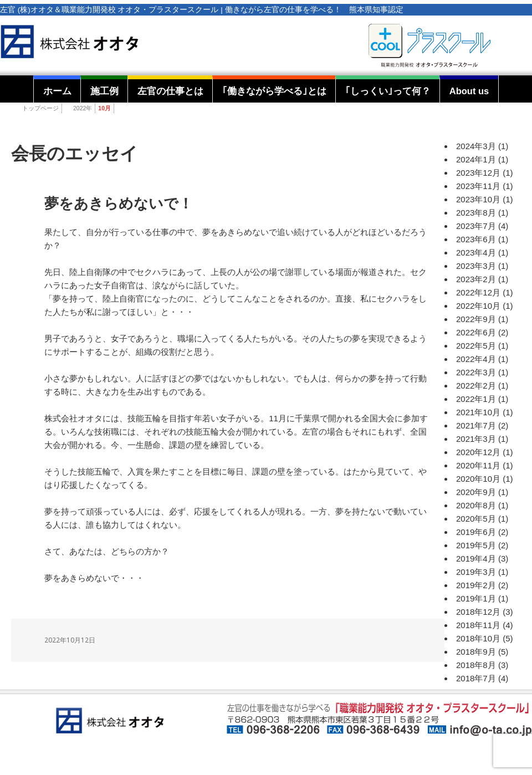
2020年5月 (476, 519)
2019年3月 (476, 572)
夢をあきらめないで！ (119, 204)
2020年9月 (476, 492)
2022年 (83, 108)
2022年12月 (478, 292)
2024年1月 (476, 159)
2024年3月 (476, 146)
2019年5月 (476, 545)
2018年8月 (476, 665)
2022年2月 (476, 386)
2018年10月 (478, 638)
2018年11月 (478, 625)
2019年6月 (476, 532)
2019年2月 (476, 585)
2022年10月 (478, 306)
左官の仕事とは (170, 91)
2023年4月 (476, 253)
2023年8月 (476, 213)
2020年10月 (478, 479)
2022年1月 (476, 399)
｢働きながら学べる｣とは (274, 91)
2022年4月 (476, 359)
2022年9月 (476, 319)
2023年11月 (478, 186)
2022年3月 (476, 372)
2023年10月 (478, 199)
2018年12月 (478, 612)
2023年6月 (476, 239)
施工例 (104, 91)
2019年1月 (476, 598)
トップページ (40, 108)
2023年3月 (476, 266)
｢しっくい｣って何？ (388, 91)
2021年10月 (478, 412)
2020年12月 (478, 452)
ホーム (57, 91)
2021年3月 (476, 439)
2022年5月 (476, 346)
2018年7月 (476, 678)
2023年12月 (478, 173)
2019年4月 (476, 559)
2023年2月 (476, 279)
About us (469, 91)
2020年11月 (478, 465)
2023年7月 (476, 226)
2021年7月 (476, 425)
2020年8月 (476, 505)
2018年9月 (476, 652)
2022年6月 (476, 332)
